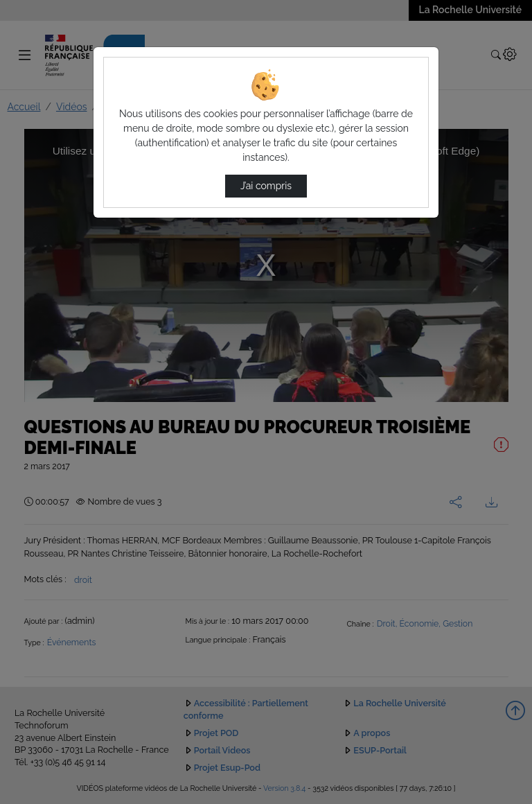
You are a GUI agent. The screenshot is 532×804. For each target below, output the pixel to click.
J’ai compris (266, 186)
